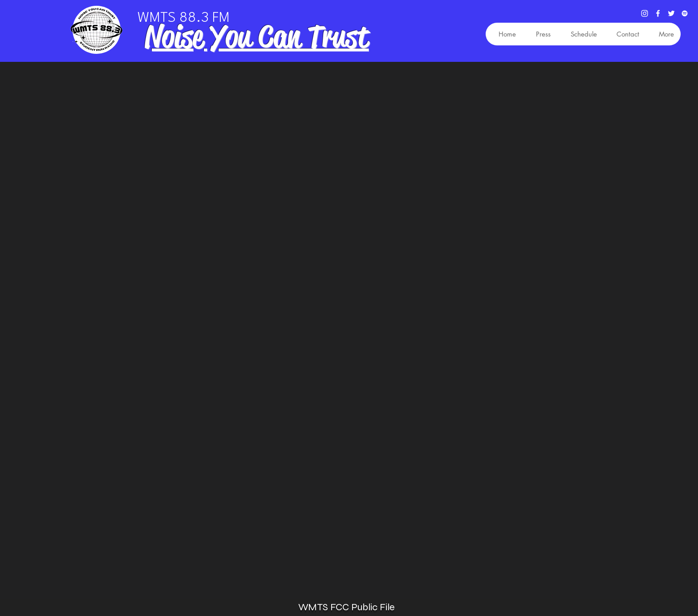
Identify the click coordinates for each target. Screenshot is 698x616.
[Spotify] (685, 13)
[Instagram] (645, 13)
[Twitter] (671, 13)
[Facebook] (658, 13)
